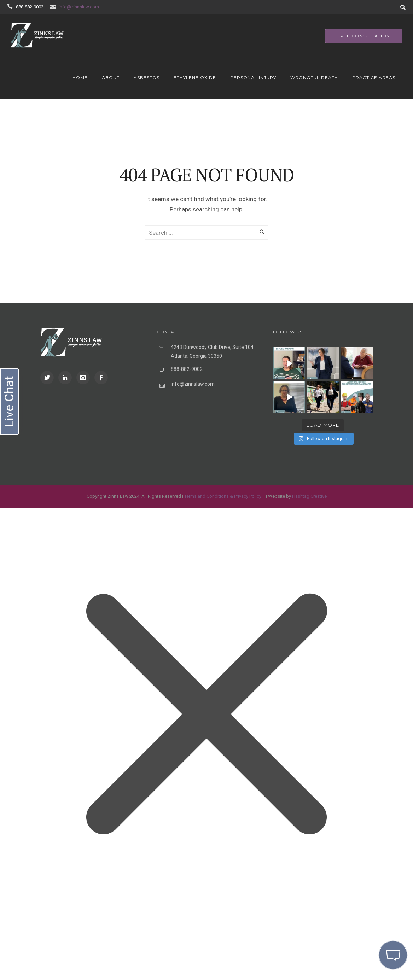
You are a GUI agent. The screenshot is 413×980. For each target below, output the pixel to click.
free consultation (364, 36)
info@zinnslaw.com (79, 7)
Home (80, 78)
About (111, 78)
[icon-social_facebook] (101, 378)
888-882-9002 (30, 7)
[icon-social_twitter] (49, 378)
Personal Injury (253, 78)
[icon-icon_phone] (11, 7)
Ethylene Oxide (195, 78)
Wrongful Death (314, 78)
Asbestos (147, 78)
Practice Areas (374, 78)
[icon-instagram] (85, 378)
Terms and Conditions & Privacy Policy (223, 496)
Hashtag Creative (309, 496)
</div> (53, 950)
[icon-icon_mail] (54, 7)
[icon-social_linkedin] (67, 378)
